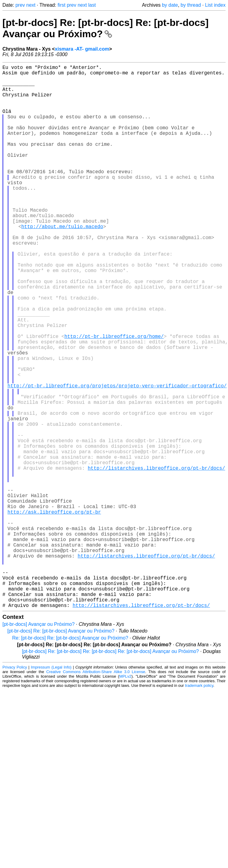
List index (215, 5)
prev (20, 5)
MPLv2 (125, 797)
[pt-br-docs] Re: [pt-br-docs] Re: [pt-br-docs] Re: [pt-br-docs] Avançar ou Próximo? (110, 772)
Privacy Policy (15, 788)
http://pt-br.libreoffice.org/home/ (114, 397)
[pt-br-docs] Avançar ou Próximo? (39, 745)
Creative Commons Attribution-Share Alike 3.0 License (96, 793)
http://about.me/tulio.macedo (62, 263)
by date (170, 5)
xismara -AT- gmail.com (82, 49)
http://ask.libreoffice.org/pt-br (54, 612)
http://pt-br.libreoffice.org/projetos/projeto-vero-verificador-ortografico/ (117, 457)
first (61, 5)
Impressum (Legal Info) (51, 788)
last (92, 5)
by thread (191, 5)
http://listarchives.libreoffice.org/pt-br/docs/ (156, 558)
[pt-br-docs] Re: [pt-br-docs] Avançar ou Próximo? (61, 752)
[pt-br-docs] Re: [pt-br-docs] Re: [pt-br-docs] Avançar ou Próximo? (105, 28)
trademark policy (199, 806)
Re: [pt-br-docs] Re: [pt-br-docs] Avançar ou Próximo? (70, 759)
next (31, 5)
